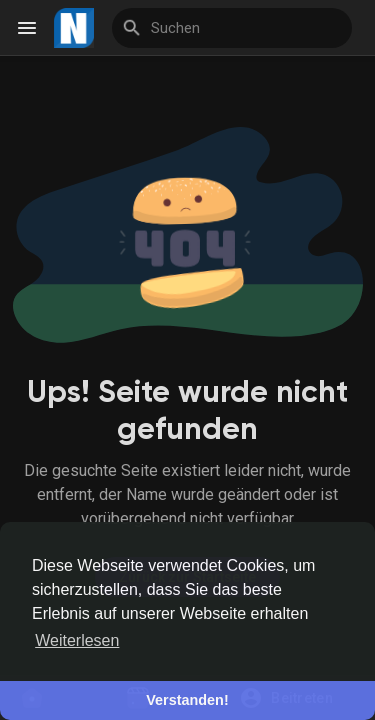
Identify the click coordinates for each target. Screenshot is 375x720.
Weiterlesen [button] (77, 640)
